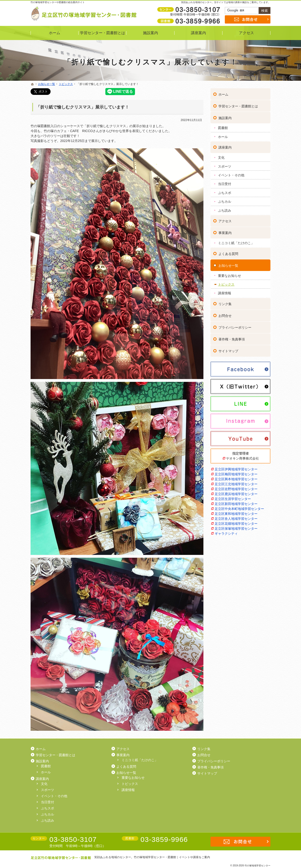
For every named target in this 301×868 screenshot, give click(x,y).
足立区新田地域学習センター (236, 503)
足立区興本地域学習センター (236, 479)
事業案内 (225, 233)
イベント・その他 (231, 175)
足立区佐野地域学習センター (236, 489)
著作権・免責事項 (232, 339)
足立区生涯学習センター (233, 498)
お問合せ (225, 315)
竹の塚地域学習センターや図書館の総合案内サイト (58, 2)
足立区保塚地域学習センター (236, 528)
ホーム (223, 94)
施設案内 (225, 117)
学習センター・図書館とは (238, 106)
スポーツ (225, 166)
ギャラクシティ (226, 533)
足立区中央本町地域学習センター (239, 508)
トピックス (226, 284)
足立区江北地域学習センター (236, 484)
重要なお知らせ (230, 275)
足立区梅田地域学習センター (236, 474)
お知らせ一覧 (228, 265)
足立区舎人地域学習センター (236, 518)
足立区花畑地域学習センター (236, 523)
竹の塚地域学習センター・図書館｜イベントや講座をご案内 (172, 857)
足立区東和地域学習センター (236, 513)
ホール (223, 136)
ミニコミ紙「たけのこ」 (236, 243)
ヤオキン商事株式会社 (242, 458)
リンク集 (225, 304)
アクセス (225, 221)
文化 (221, 157)
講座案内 (225, 147)
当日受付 (225, 184)
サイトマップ (228, 351)
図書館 (223, 128)
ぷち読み (225, 210)
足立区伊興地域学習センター (236, 469)
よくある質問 (228, 253)
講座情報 (225, 293)
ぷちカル (225, 201)
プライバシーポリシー (235, 327)
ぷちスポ (225, 192)
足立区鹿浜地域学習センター (236, 493)
